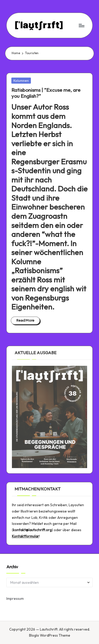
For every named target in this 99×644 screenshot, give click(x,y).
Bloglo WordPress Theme (50, 635)
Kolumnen (21, 80)
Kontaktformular (25, 536)
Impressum (15, 599)
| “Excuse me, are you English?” (46, 93)
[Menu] (81, 25)
